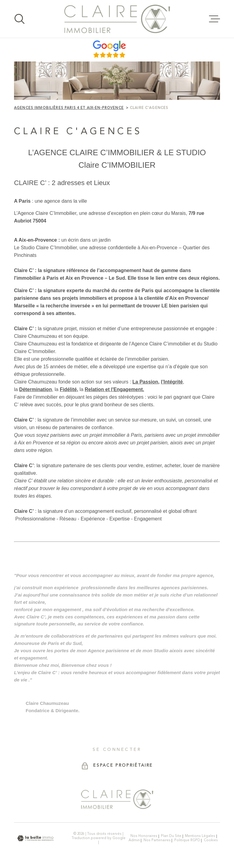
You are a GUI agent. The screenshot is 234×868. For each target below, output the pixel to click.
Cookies (211, 840)
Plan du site (171, 836)
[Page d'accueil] (117, 19)
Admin (134, 840)
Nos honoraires (144, 836)
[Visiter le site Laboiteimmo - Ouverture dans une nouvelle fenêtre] (35, 838)
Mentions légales (200, 836)
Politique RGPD (187, 840)
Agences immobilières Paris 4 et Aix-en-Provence (69, 108)
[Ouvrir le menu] (214, 19)
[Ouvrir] (19, 19)
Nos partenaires (157, 840)
